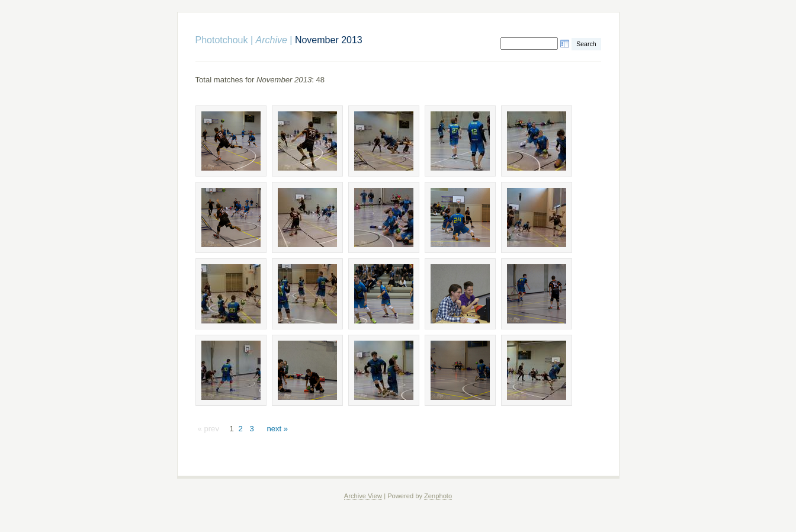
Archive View (363, 496)
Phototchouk (222, 40)
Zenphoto (438, 496)
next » (277, 429)
